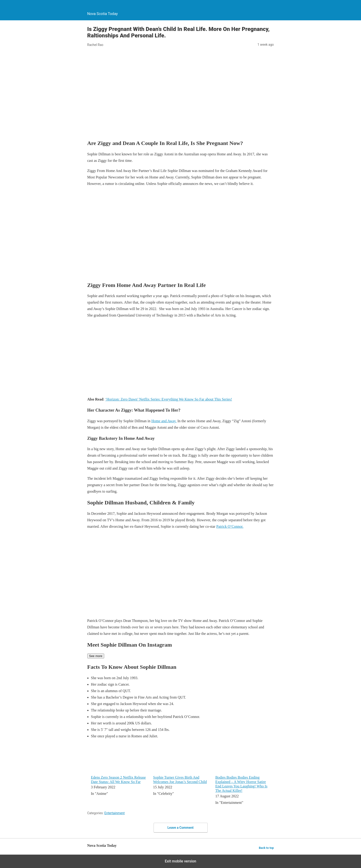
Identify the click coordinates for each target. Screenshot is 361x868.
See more (96, 656)
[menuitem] (119, 775)
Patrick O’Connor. (230, 526)
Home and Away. (164, 421)
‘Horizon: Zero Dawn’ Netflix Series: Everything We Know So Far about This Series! (169, 399)
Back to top (266, 848)
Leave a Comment (180, 828)
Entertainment (115, 813)
